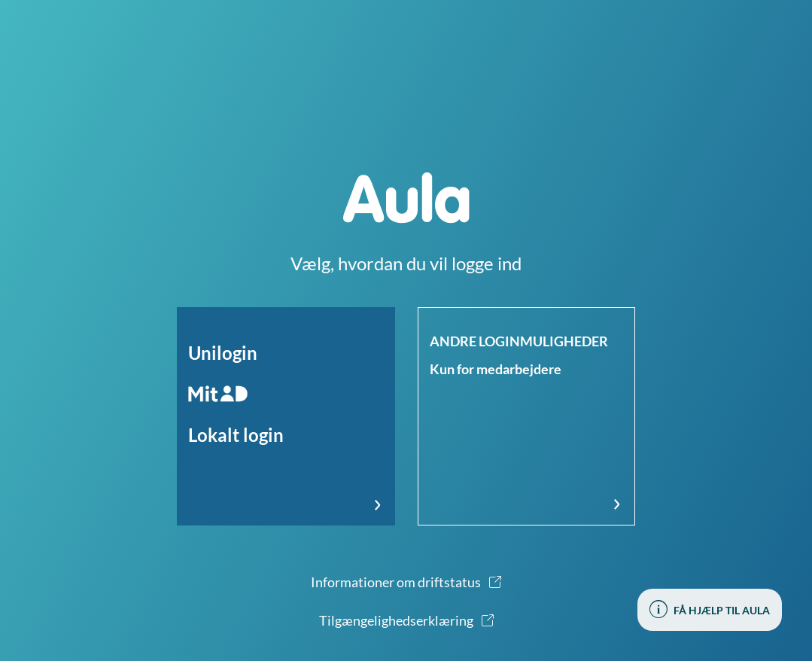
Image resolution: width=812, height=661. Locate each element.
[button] (286, 416)
